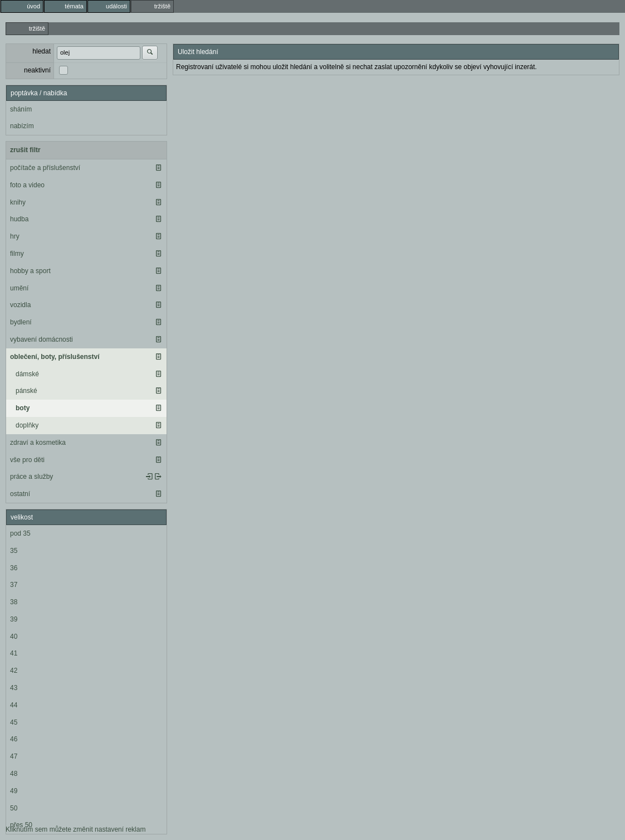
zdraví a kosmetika (38, 443)
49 (14, 791)
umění (19, 288)
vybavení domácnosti (41, 339)
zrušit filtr (25, 150)
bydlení (21, 322)
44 (14, 705)
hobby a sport (30, 271)
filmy (17, 254)
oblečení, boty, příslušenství (55, 357)
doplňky (27, 425)
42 (14, 671)
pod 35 (20, 533)
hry (15, 236)
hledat (41, 51)
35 (14, 551)
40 (14, 637)
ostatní (20, 494)
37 (14, 585)
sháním (21, 109)
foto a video (27, 185)
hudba (19, 219)
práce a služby (31, 477)
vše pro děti (27, 460)
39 (14, 619)
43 (14, 688)
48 (14, 774)
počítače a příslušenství (45, 168)
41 (14, 653)
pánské (26, 391)
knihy (18, 202)
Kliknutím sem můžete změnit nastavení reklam (75, 829)
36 (14, 568)
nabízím (22, 126)
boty (23, 408)
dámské (27, 374)
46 (14, 739)
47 (14, 756)
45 (14, 722)
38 (14, 602)
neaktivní (37, 70)
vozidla (20, 305)
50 (14, 808)
